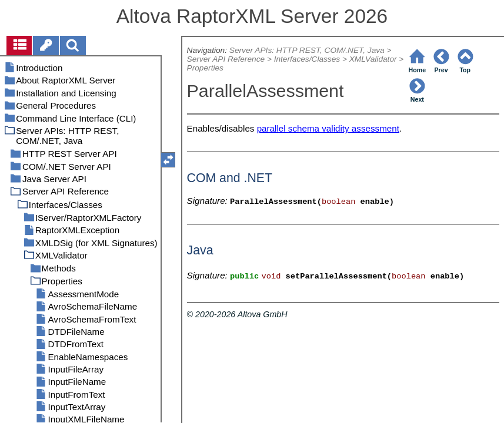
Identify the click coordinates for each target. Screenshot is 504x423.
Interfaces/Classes (307, 59)
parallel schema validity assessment (328, 128)
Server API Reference (226, 59)
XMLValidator (373, 59)
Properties (205, 68)
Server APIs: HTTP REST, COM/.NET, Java (307, 50)
